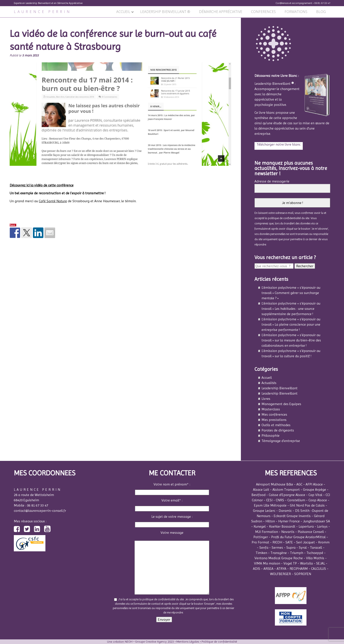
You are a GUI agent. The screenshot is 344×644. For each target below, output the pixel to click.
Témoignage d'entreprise (281, 441)
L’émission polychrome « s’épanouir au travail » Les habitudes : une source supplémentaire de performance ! (291, 309)
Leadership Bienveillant (279, 388)
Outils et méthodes (276, 425)
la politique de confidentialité (283, 218)
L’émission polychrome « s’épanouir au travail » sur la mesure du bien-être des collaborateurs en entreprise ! (291, 340)
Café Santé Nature (53, 201)
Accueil (267, 378)
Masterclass (271, 409)
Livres (266, 399)
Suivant (233, 20)
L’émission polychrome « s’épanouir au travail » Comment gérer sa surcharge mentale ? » (291, 293)
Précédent (10, 20)
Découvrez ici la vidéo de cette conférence (42, 185)
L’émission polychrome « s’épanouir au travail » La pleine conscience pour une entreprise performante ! (291, 324)
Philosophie (271, 436)
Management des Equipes (281, 404)
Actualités (269, 383)
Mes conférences (274, 414)
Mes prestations (274, 420)
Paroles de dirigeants (278, 430)
